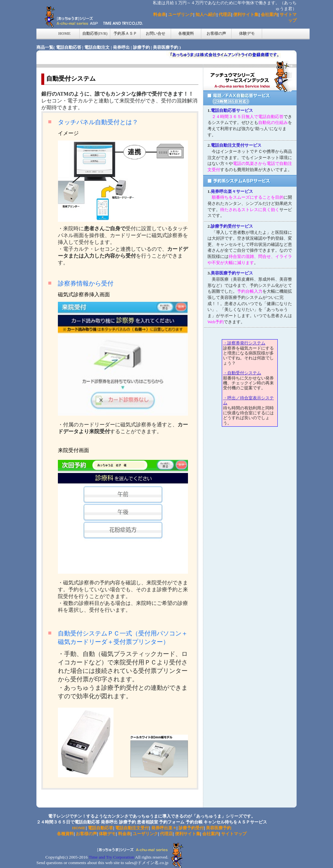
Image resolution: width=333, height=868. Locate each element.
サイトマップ (234, 834)
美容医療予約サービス (232, 273)
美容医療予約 (166, 47)
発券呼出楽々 (164, 828)
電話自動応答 (69, 47)
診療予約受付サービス (232, 226)
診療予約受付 (191, 828)
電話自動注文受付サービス (236, 145)
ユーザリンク (181, 14)
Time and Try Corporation (112, 857)
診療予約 (141, 47)
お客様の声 (216, 33)
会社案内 (269, 14)
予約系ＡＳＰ (125, 33)
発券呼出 (121, 47)
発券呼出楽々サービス (232, 191)
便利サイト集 (246, 14)
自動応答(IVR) (95, 33)
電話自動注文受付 (132, 828)
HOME (64, 33)
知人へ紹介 (206, 14)
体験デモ (247, 33)
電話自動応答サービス (232, 110)
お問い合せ (155, 33)
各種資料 (186, 33)
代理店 (225, 14)
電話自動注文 (97, 47)
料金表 (160, 14)
